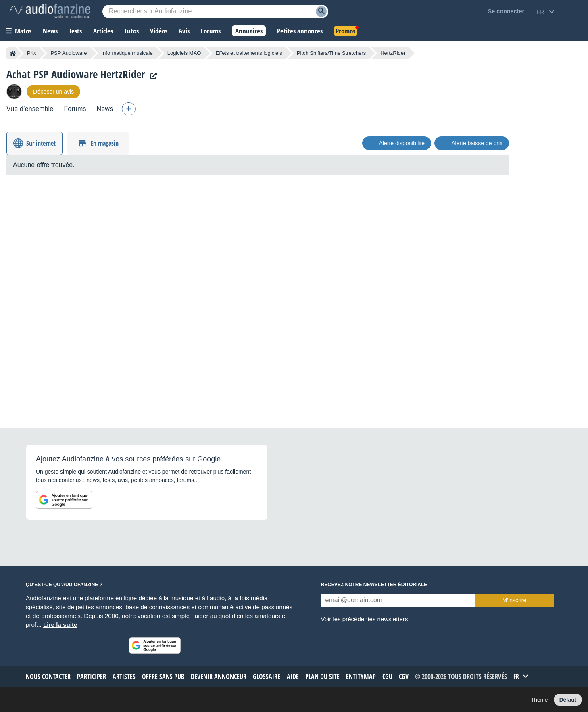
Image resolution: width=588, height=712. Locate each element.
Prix (31, 53)
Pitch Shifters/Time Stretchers (331, 53)
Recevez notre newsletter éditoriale (374, 585)
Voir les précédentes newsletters (365, 619)
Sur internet (41, 143)
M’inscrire (514, 600)
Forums (75, 109)
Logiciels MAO (184, 53)
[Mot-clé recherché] (215, 11)
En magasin (104, 143)
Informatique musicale (127, 53)
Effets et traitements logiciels (249, 53)
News (105, 109)
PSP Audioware (69, 53)
